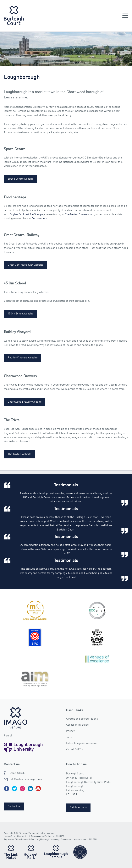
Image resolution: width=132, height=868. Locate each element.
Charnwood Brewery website (25, 402)
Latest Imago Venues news (82, 743)
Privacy (70, 731)
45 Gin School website (21, 314)
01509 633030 (17, 773)
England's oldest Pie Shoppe (26, 214)
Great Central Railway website (25, 265)
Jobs (69, 737)
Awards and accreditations (82, 719)
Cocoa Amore (39, 219)
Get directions (78, 807)
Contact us (14, 806)
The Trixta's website (19, 454)
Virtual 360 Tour (75, 749)
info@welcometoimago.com (26, 779)
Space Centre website (21, 179)
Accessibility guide (77, 725)
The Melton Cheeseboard (80, 214)
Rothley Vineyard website (23, 358)
